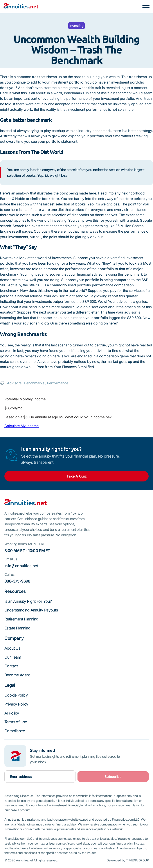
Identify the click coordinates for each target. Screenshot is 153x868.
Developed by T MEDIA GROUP (128, 860)
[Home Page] (21, 7)
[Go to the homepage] (26, 503)
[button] (146, 7)
